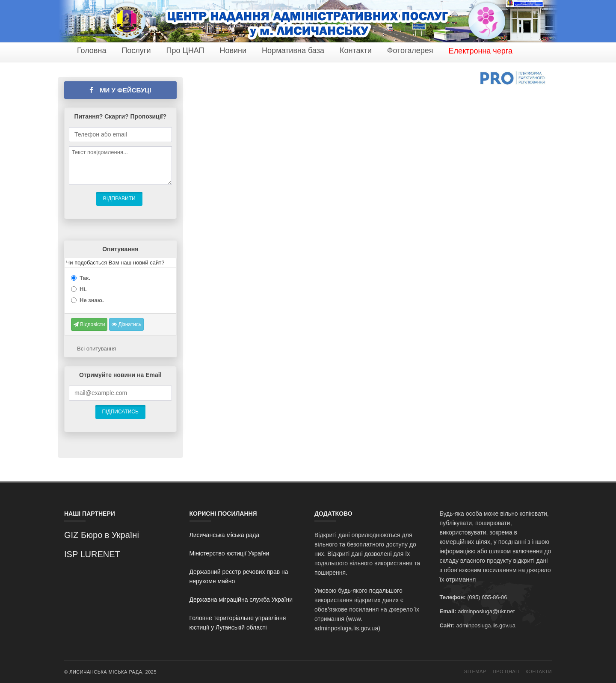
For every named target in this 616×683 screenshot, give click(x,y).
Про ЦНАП (185, 50)
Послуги (136, 50)
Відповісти (89, 324)
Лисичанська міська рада (225, 535)
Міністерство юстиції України (230, 553)
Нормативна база (293, 50)
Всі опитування (96, 349)
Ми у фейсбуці (120, 90)
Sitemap (475, 671)
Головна (92, 50)
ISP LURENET (92, 554)
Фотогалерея (410, 50)
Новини (233, 50)
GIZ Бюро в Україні (102, 535)
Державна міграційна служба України (241, 600)
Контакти (356, 50)
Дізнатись (126, 324)
